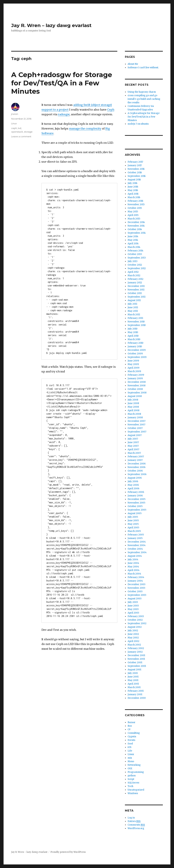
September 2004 (137, 552)
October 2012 (135, 265)
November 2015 (136, 204)
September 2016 (137, 176)
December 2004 (137, 542)
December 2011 (136, 286)
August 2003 (135, 599)
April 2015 (133, 215)
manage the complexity (85, 128)
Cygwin (132, 737)
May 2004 (133, 567)
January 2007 (135, 460)
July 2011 (132, 304)
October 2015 (135, 208)
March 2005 (134, 531)
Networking (134, 765)
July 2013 (133, 261)
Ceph (111, 110)
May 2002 (133, 638)
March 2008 (134, 414)
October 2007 (135, 428)
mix (130, 758)
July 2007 (133, 439)
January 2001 (135, 694)
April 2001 (133, 684)
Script (131, 779)
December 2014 (136, 222)
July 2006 (133, 481)
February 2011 (135, 318)
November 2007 (136, 425)
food (130, 744)
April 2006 (133, 489)
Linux (14, 123)
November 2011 (136, 290)
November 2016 (136, 169)
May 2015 (133, 212)
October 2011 (135, 293)
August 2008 (135, 396)
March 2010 (134, 339)
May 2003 (133, 609)
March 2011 (134, 315)
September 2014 (137, 233)
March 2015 (134, 219)
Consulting (134, 733)
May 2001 (133, 680)
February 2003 (136, 616)
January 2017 (135, 165)
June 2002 (133, 634)
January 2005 (135, 538)
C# (129, 729)
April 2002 (133, 641)
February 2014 (135, 251)
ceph (14, 128)
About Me (133, 64)
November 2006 (137, 467)
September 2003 (137, 595)
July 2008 (133, 400)
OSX (130, 769)
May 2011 (133, 311)
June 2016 (133, 187)
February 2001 (136, 691)
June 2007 (133, 442)
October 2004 (135, 549)
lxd (20, 128)
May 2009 (133, 364)
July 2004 (133, 560)
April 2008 (133, 410)
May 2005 (133, 524)
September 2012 (137, 268)
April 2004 (134, 570)
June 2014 (133, 236)
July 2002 (133, 631)
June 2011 (133, 307)
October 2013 (135, 254)
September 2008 (137, 393)
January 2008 (135, 418)
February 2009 (136, 375)
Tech (130, 786)
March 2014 (134, 247)
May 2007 (133, 446)
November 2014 (136, 226)
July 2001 (133, 673)
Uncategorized (136, 790)
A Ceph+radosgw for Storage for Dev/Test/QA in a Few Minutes (62, 83)
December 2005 (137, 499)
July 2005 (133, 517)
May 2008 (133, 407)
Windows (133, 793)
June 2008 (133, 403)
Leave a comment (21, 136)
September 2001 (137, 666)
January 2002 (135, 652)
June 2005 (133, 520)
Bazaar (132, 722)
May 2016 (133, 190)
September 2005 (137, 510)
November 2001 (136, 659)
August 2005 (135, 513)
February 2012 (135, 279)
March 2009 (134, 371)
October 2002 (135, 620)
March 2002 (134, 645)
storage (28, 132)
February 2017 (135, 162)
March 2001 (134, 687)
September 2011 (137, 297)
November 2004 (137, 545)
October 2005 (135, 506)
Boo (130, 726)
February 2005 (136, 535)
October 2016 (135, 173)
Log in (131, 818)
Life (130, 751)
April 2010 (133, 336)
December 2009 (137, 350)
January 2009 (135, 378)
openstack (17, 132)
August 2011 (134, 300)
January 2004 (135, 581)
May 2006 (133, 485)
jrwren (15, 114)
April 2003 (133, 613)
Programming (136, 772)
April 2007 (133, 449)
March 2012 (134, 275)
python (132, 776)
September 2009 (137, 357)
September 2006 (137, 474)
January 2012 (135, 283)
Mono (131, 761)
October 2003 (135, 591)
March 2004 (134, 574)
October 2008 (135, 389)
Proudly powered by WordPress (68, 852)
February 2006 (136, 492)
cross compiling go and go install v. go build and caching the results (144, 99)
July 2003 (133, 602)
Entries (134, 821)
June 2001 (133, 677)
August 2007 (135, 435)
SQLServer (134, 783)
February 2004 (136, 577)
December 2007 (137, 421)
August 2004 (135, 556)
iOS (129, 747)
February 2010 (135, 343)
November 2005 (136, 503)
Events (131, 740)
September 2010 (137, 325)
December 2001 (136, 655)
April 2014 (133, 244)
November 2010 (136, 322)
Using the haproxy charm (142, 92)
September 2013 (137, 258)
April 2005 (133, 528)
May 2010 (133, 332)
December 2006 (137, 464)
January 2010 (135, 347)
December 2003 (137, 584)
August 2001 (134, 670)
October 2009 (135, 354)
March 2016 (134, 197)
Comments (136, 825)
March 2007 (134, 453)
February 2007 (136, 457)
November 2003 (136, 588)
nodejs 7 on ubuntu (138, 124)
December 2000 (137, 698)
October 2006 (135, 471)
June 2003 (133, 606)
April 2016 (133, 194)
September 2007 (137, 432)
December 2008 (137, 382)
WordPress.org (136, 828)
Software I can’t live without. (143, 68)
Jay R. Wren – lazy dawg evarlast (51, 25)
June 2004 (133, 563)
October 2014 (135, 229)
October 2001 (135, 662)
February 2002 (136, 648)
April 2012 (133, 272)
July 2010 (133, 329)
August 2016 (134, 180)
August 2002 (135, 627)
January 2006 (135, 496)
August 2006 (135, 478)
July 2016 (132, 183)
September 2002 (137, 623)
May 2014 (133, 240)
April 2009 (133, 368)
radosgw (64, 114)
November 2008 (137, 386)
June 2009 (133, 361)
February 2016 (135, 201)
